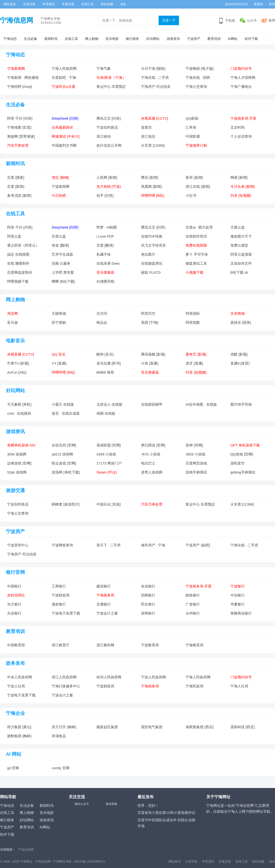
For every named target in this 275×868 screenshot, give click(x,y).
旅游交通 (15, 490)
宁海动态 (10, 39)
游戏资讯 (173, 39)
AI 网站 (14, 754)
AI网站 (233, 39)
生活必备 (31, 39)
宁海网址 (26, 861)
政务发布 (15, 663)
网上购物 (92, 39)
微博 (272, 20)
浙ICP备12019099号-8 (90, 861)
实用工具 (87, 4)
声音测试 (49, 4)
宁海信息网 (17, 20)
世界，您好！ (148, 805)
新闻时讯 (51, 39)
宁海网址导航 (62, 861)
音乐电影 (112, 39)
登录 (272, 4)
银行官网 (15, 572)
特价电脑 (107, 4)
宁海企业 (15, 713)
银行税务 (133, 39)
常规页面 (68, 4)
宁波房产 (194, 39)
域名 (123, 4)
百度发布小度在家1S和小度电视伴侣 (166, 813)
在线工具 (71, 39)
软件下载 (251, 39)
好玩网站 (153, 39)
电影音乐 (15, 341)
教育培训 (214, 39)
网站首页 (10, 4)
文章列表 (29, 4)
